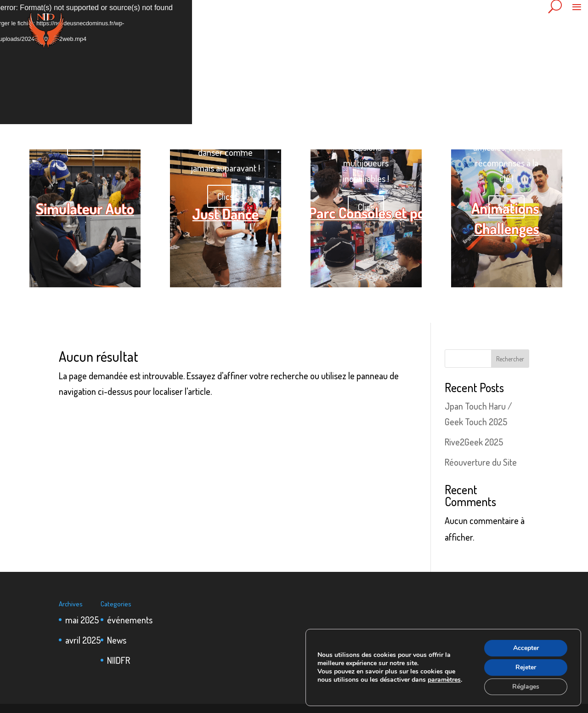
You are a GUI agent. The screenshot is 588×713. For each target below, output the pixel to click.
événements (130, 620)
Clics (85, 144)
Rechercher (510, 359)
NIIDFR (119, 660)
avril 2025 (83, 640)
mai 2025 (82, 620)
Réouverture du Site (481, 462)
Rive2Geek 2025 (474, 442)
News (117, 640)
